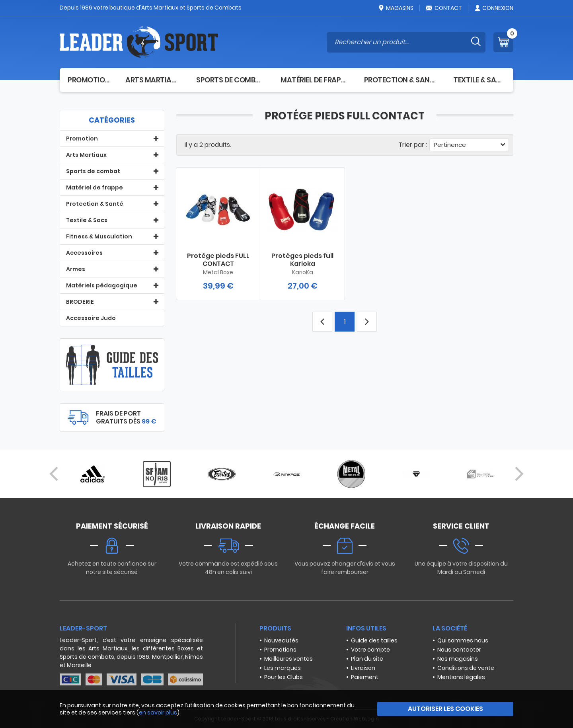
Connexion (494, 8)
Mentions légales (461, 677)
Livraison (363, 668)
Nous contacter (459, 650)
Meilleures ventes (288, 659)
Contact (444, 8)
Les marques (283, 668)
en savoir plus (158, 712)
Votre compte (370, 650)
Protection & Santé (401, 80)
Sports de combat (230, 80)
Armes (76, 269)
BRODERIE (80, 302)
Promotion (89, 80)
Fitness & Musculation (99, 236)
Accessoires (84, 253)
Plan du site (367, 659)
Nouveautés (281, 640)
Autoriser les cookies (445, 709)
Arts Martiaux (153, 80)
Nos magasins (458, 659)
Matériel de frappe (314, 80)
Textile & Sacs (479, 80)
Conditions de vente (466, 668)
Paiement (365, 677)
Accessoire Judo (91, 318)
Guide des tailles (374, 640)
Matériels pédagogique (102, 285)
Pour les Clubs (284, 677)
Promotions (280, 650)
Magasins (396, 8)
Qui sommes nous (463, 640)
